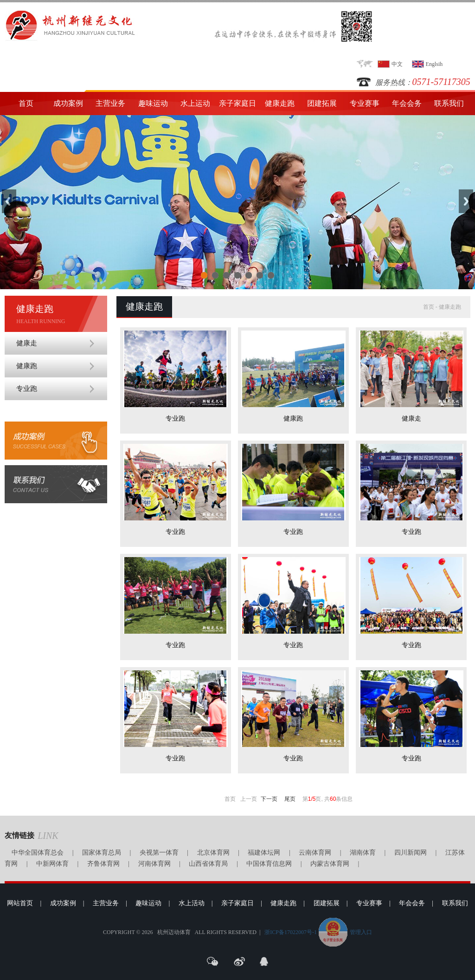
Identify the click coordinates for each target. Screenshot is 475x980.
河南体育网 (154, 864)
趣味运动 (153, 103)
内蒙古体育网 (330, 864)
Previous (9, 201)
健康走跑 (280, 103)
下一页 (269, 799)
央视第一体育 (159, 853)
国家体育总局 (102, 853)
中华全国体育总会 (38, 853)
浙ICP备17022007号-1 (291, 932)
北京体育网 (213, 853)
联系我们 (449, 103)
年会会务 (407, 103)
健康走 (27, 343)
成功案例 (68, 103)
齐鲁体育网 (103, 864)
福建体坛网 (264, 853)
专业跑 (27, 389)
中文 (397, 64)
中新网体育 (52, 864)
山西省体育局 (208, 864)
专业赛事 (365, 103)
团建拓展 (322, 103)
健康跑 (27, 366)
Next (466, 201)
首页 (26, 103)
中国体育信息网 (269, 864)
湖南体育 (363, 853)
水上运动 (195, 103)
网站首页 (20, 903)
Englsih (434, 64)
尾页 (290, 799)
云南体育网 (315, 853)
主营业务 (110, 103)
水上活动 (192, 903)
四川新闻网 (411, 853)
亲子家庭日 (237, 103)
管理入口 (361, 932)
